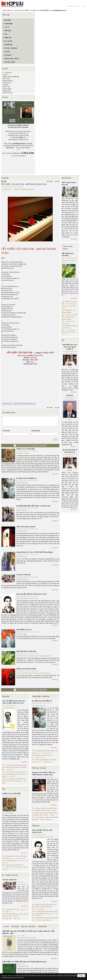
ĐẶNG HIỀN (16, 916)
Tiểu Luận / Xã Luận (39, 768)
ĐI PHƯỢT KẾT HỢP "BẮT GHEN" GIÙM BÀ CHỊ (33, 506)
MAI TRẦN (38, 916)
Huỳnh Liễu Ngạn (21, 634)
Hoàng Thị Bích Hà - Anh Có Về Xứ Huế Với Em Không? (35, 552)
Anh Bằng (5, 85)
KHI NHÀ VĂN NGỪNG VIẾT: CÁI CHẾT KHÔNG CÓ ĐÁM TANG (43, 774)
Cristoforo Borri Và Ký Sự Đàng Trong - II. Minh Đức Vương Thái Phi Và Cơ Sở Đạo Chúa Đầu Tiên (15, 774)
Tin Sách (6, 926)
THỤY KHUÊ (10, 770)
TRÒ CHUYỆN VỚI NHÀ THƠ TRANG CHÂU (32, 594)
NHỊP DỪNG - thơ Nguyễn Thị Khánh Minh (68, 312)
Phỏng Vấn (36, 826)
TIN (63, 340)
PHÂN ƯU (70, 395)
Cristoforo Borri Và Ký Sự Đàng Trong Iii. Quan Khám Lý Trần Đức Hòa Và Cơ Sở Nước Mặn (15, 767)
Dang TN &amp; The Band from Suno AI (40, 656)
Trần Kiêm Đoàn (40, 909)
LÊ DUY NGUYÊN (22, 656)
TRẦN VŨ (39, 920)
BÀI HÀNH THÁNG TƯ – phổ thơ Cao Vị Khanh (70, 328)
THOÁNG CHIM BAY (24, 575)
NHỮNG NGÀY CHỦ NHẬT (25, 449)
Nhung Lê (52, 815)
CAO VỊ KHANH (71, 330)
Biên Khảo (6, 696)
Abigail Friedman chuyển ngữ (11, 77)
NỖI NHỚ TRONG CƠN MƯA (26, 651)
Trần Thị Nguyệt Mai (22, 579)
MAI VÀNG (9, 918)
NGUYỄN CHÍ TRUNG (23, 453)
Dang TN (67, 323)
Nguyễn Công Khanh (22, 483)
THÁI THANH (17, 918)
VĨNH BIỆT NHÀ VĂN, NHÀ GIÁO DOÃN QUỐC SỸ (70, 347)
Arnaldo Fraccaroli (7, 93)
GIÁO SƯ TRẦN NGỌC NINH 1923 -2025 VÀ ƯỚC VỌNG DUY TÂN (14, 702)
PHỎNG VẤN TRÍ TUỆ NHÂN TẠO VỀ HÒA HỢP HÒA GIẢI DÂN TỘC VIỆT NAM (44, 907)
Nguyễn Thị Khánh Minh (46, 820)
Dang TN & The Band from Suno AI (24, 189)
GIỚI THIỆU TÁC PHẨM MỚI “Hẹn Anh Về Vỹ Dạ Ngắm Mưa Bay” (25, 962)
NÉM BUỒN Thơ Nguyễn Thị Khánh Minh (68, 319)
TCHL (70, 367)
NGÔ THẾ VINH (10, 708)
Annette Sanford (7, 89)
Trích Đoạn (15, 926)
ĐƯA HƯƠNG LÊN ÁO (24, 630)
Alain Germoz (6, 79)
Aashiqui (5, 75)
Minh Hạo (51, 777)
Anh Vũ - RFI (6, 87)
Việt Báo (70, 470)
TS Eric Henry (32, 938)
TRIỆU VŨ (7, 912)
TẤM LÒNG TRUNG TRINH (26, 527)
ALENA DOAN (7, 83)
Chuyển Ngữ (42, 926)
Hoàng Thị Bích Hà (22, 510)
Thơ (4, 789)
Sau (56, 181)
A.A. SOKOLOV (7, 73)
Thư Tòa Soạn (66, 178)
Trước (51, 181)
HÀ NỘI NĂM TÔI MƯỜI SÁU (26, 478)
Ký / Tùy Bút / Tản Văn (10, 875)
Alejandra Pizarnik (7, 81)
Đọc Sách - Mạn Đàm (28, 926)
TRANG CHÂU (34, 598)
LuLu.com (29, 144)
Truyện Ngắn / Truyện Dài (41, 696)
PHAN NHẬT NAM (47, 920)
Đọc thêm (55, 474)
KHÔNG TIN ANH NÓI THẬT (26, 669)
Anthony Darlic (7, 91)
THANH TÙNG (7, 189)
